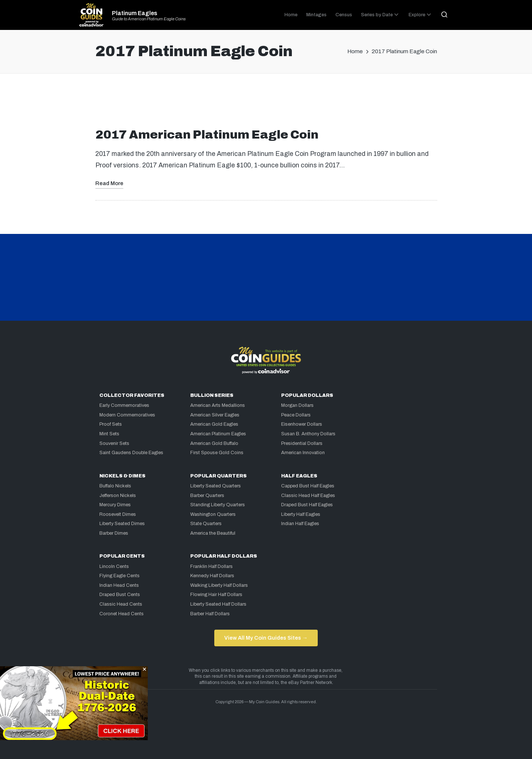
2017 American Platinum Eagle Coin (207, 135)
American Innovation (303, 453)
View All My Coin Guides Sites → (266, 638)
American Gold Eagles (214, 424)
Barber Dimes (114, 533)
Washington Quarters (213, 514)
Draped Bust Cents (120, 595)
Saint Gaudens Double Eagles (131, 453)
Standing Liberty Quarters (218, 505)
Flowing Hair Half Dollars (216, 595)
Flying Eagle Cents (120, 576)
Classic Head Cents (121, 604)
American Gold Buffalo (214, 443)
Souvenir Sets (114, 443)
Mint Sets (109, 434)
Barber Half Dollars (210, 614)
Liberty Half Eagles (301, 514)
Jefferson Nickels (118, 496)
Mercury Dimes (115, 505)
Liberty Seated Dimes (122, 524)
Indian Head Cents (119, 585)
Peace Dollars (296, 415)
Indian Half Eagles (300, 524)
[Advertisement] (266, 104)
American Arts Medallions (218, 405)
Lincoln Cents (114, 566)
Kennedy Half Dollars (212, 576)
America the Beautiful (213, 533)
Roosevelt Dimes (118, 514)
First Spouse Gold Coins (217, 453)
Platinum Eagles (135, 13)
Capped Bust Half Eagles (308, 486)
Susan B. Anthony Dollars (308, 434)
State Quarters (206, 524)
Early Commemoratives (124, 405)
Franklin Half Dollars (212, 566)
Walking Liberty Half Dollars (219, 585)
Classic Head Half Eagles (308, 496)
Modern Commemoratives (127, 415)
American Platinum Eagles (218, 434)
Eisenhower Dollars (302, 424)
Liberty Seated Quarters (216, 486)
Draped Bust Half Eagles (307, 505)
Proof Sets (111, 424)
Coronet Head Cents (122, 614)
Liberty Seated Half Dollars (218, 604)
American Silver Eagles (215, 415)
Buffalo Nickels (115, 486)
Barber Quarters (207, 496)
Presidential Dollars (302, 443)
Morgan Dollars (297, 405)
